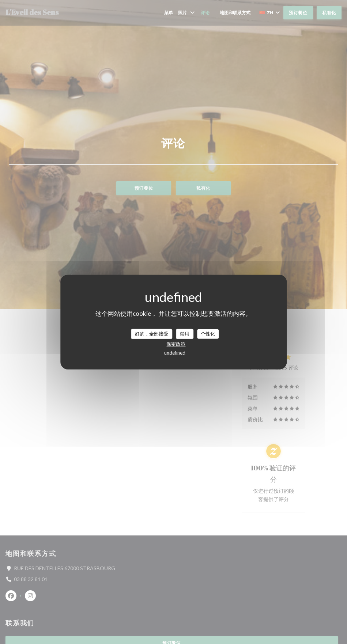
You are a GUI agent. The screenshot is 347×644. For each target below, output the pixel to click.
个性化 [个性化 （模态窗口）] (208, 334)
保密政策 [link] (176, 344)
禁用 (185, 334)
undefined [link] (175, 352)
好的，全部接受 (152, 334)
